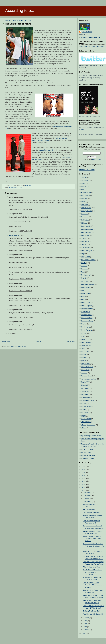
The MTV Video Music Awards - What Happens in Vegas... (94, 585)
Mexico (84, 324)
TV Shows (85, 413)
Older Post (71, 341)
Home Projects (86, 306)
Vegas (83, 416)
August (86, 618)
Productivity (85, 370)
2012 (84, 475)
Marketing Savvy (87, 321)
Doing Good (85, 257)
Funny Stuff (85, 281)
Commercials (86, 226)
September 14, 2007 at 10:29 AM (21, 279)
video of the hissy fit (46, 150)
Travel (83, 410)
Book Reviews (86, 208)
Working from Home (88, 425)
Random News (86, 376)
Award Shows (86, 192)
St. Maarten (85, 388)
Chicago (84, 223)
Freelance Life (86, 275)
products (84, 373)
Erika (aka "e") (15, 235)
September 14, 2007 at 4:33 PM (21, 291)
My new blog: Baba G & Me (91, 436)
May (85, 627)
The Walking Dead (88, 400)
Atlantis (84, 186)
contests (84, 238)
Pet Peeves (85, 352)
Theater (84, 403)
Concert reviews (87, 229)
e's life (83, 263)
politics (84, 361)
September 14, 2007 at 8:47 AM (20, 209)
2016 (84, 466)
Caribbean (85, 217)
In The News (86, 312)
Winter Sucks (86, 422)
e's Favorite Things (88, 260)
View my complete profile (91, 37)
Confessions (86, 235)
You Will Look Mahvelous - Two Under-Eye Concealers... (93, 572)
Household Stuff (87, 309)
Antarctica (85, 180)
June (86, 624)
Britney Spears (86, 211)
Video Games (86, 419)
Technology (85, 394)
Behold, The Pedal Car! (92, 611)
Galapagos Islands (88, 284)
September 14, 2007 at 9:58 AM (20, 250)
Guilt (83, 290)
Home (39, 341)
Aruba (83, 183)
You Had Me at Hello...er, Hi (93, 614)
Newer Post (6, 341)
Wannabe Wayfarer (88, 455)
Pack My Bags (86, 452)
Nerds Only (85, 339)
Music (20, 188)
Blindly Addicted (89, 509)
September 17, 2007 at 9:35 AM (20, 305)
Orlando (84, 348)
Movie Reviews (87, 330)
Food (83, 272)
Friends (84, 278)
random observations (89, 379)
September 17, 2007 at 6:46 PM (21, 329)
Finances (84, 269)
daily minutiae (86, 248)
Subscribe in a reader (87, 170)
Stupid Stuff (85, 391)
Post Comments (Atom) (20, 346)
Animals (84, 177)
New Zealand (86, 342)
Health (83, 300)
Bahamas (85, 199)
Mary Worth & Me (87, 458)
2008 (84, 487)
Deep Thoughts (87, 251)
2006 (84, 633)
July (85, 621)
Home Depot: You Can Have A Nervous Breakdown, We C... (94, 546)
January (87, 630)
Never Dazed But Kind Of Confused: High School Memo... (92, 539)
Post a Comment (10, 334)
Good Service (86, 287)
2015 (84, 469)
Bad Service (85, 196)
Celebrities (13, 188)
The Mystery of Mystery (92, 513)
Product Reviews (87, 367)
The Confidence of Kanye (18, 24)
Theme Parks (86, 407)
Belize (83, 202)
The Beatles (85, 397)
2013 (84, 472)
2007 (84, 490)
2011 (84, 478)
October (87, 499)
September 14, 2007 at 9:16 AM (20, 231)
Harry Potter (85, 293)
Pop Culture (85, 364)
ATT (83, 189)
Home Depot (86, 303)
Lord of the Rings (87, 318)
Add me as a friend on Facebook (93, 47)
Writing (84, 428)
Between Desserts (88, 449)
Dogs (83, 254)
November (88, 496)
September (88, 502)
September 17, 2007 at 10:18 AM (21, 317)
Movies (84, 333)
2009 (84, 484)
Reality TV (85, 382)
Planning (84, 358)
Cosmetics (85, 241)
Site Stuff (84, 385)
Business (84, 214)
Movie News (86, 327)
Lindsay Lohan (86, 315)
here (83, 130)
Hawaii (84, 296)
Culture (84, 244)
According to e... (20, 10)
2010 (84, 481)
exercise (84, 266)
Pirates (84, 355)
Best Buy (84, 205)
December (88, 493)
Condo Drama (86, 232)
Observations (86, 345)
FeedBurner (97, 159)
